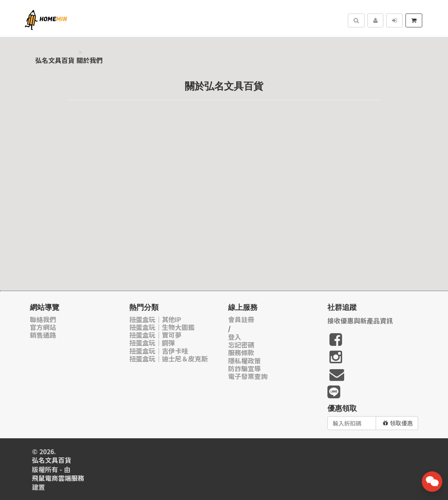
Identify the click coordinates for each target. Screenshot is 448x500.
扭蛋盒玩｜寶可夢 (155, 335)
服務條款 (241, 353)
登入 (235, 337)
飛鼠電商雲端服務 (58, 478)
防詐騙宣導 (244, 369)
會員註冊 (241, 320)
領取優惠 (398, 423)
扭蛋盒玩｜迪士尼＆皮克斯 (168, 359)
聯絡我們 (43, 320)
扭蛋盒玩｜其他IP (155, 320)
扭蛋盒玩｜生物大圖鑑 (162, 327)
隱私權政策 (244, 361)
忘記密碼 (241, 345)
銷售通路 (43, 335)
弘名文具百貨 (55, 60)
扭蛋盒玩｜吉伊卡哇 (159, 351)
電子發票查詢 (248, 376)
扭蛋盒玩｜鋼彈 (152, 343)
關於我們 (90, 60)
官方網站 (43, 327)
